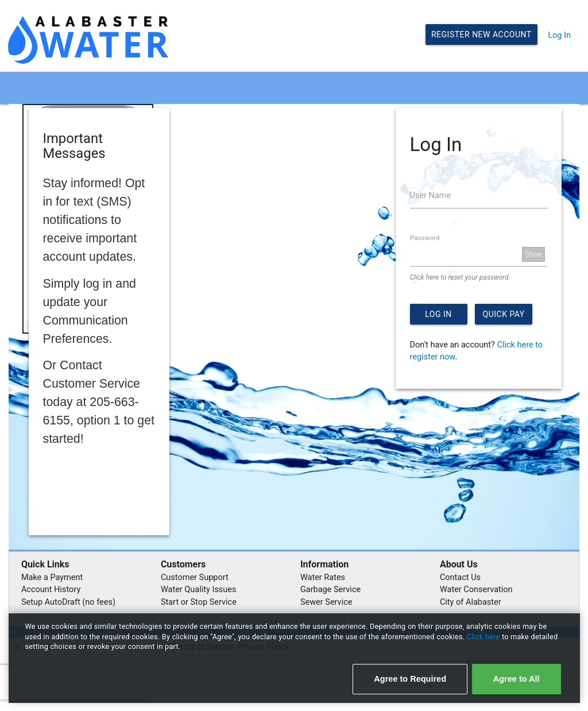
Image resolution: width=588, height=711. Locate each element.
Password (425, 238)
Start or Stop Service (199, 602)
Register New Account (481, 34)
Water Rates (323, 577)
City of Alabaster (471, 602)
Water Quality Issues (199, 590)
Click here (484, 637)
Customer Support (195, 577)
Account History (51, 590)
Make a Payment (52, 577)
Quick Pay (504, 314)
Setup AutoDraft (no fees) (68, 602)
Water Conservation (476, 590)
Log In (559, 35)
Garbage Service (330, 590)
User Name (431, 196)
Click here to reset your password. (460, 277)
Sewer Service (326, 602)
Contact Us (460, 577)
